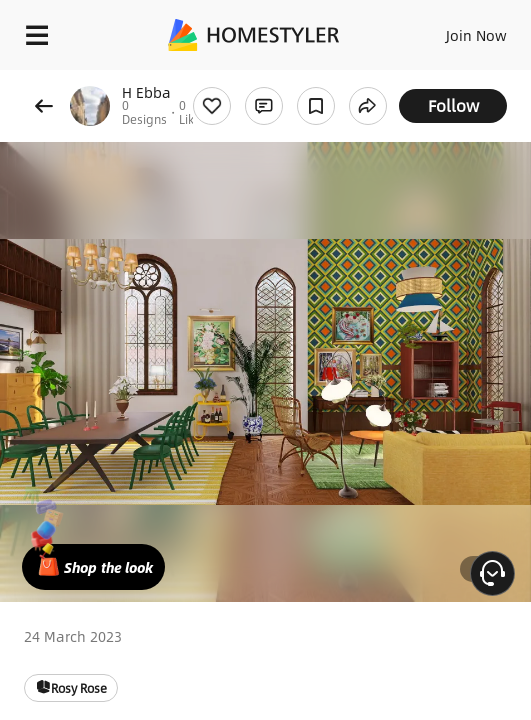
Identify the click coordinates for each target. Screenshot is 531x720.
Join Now (476, 35)
